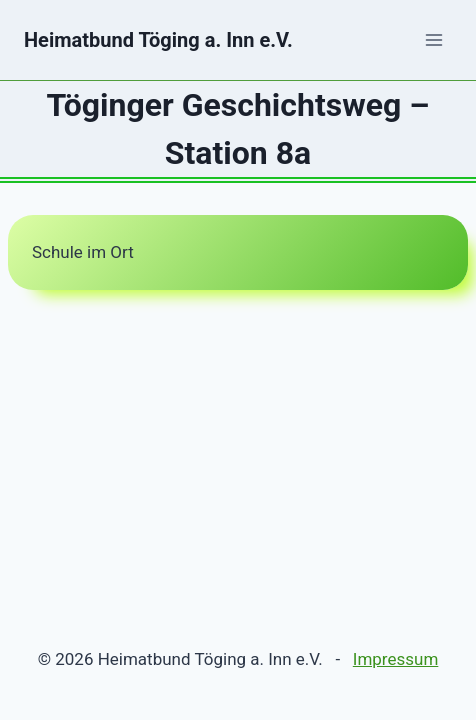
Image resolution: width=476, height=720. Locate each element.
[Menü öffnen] (433, 39)
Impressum (396, 659)
